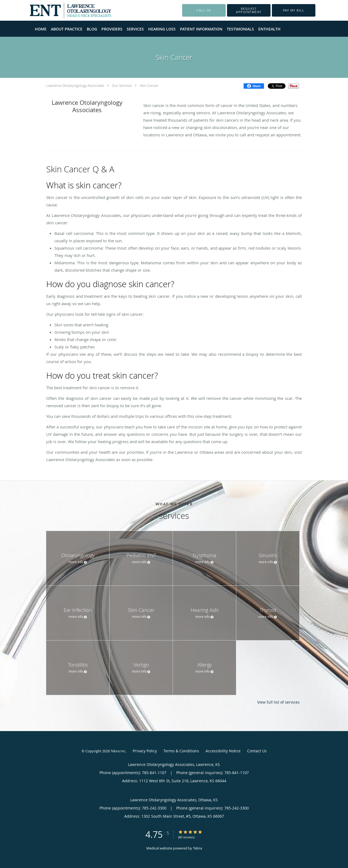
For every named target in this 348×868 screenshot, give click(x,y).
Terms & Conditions (181, 751)
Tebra (198, 848)
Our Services (122, 85)
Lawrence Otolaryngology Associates (75, 85)
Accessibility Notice (223, 751)
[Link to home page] (62, 10)
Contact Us (257, 751)
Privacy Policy (145, 751)
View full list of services (278, 702)
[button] (249, 10)
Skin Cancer (149, 85)
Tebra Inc (118, 751)
